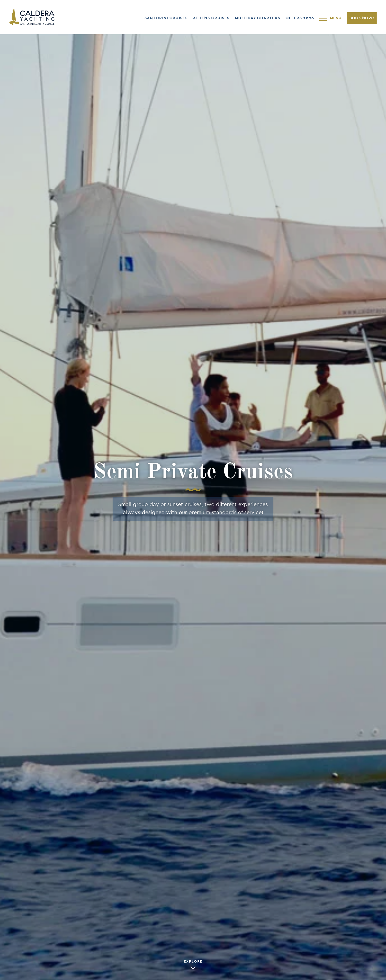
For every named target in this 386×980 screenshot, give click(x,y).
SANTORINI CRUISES (166, 18)
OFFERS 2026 (300, 18)
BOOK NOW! (362, 18)
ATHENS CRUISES (211, 18)
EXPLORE (193, 962)
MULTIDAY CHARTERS (257, 18)
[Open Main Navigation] (330, 18)
